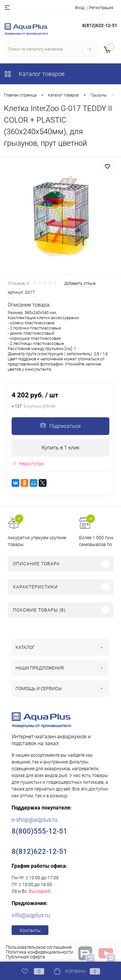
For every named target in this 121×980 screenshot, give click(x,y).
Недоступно (28, 464)
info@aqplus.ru (31, 915)
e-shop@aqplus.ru (35, 820)
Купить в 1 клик (60, 448)
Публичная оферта (25, 957)
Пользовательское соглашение (39, 947)
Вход (80, 8)
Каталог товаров (34, 74)
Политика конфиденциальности (40, 952)
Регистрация (101, 8)
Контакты (30, 930)
